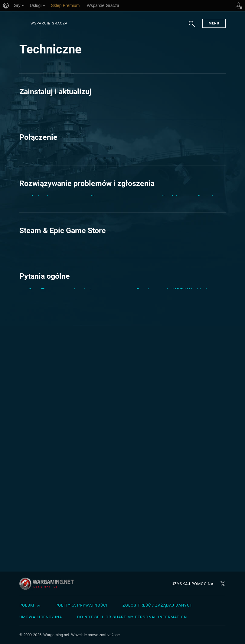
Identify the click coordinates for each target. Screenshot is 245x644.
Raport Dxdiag (45, 530)
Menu (214, 23)
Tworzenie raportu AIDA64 (168, 465)
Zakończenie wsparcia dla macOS (177, 277)
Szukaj (192, 27)
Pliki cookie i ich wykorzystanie (173, 167)
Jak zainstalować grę (54, 106)
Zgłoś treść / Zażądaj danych (158, 605)
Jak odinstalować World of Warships (72, 494)
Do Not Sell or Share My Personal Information (132, 617)
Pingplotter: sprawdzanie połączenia (72, 189)
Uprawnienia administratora (170, 478)
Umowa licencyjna (41, 617)
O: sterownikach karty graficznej (175, 242)
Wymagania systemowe (165, 492)
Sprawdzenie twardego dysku (172, 451)
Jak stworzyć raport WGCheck (65, 285)
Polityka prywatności (81, 605)
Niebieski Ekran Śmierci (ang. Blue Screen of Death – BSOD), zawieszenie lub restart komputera (70, 307)
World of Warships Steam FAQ (172, 368)
